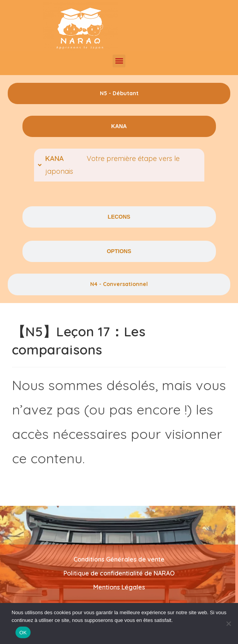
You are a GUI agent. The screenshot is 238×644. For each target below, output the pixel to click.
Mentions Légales (119, 587)
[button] (119, 61)
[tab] (119, 93)
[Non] (228, 623)
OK (23, 633)
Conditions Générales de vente (119, 559)
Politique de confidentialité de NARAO (119, 573)
